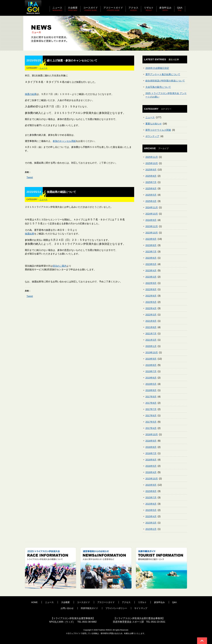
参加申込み (159, 602)
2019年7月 (151, 371)
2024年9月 (151, 220)
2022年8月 (151, 289)
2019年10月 (152, 352)
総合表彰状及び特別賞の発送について (165, 81)
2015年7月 (151, 497)
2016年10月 (152, 434)
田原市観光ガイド (89, 608)
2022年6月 (151, 296)
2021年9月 (151, 321)
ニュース (43, 68)
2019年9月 (151, 359)
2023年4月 (151, 270)
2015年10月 (152, 479)
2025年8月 (151, 176)
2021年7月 (151, 334)
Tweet (30, 177)
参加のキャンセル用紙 (64, 141)
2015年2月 (151, 529)
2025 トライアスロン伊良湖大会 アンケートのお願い (166, 95)
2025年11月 (152, 157)
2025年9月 (151, 170)
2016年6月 (151, 460)
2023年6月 (151, 258)
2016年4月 (151, 472)
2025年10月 (152, 163)
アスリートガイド (106, 602)
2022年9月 (151, 283)
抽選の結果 (31, 94)
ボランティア (152, 136)
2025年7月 (151, 182)
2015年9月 (151, 485)
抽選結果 (29, 234)
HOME (34, 602)
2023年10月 (152, 233)
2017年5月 (151, 422)
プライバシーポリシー (116, 608)
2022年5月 (151, 302)
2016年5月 (151, 466)
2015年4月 (151, 516)
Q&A (174, 602)
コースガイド (83, 602)
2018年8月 (151, 390)
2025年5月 (151, 195)
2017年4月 (151, 428)
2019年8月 (151, 365)
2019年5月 (151, 384)
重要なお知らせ (154, 124)
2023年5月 (151, 264)
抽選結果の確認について (61, 192)
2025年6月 (151, 189)
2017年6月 (151, 416)
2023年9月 (151, 239)
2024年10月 (152, 214)
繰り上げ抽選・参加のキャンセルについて (72, 60)
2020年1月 (151, 346)
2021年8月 (151, 327)
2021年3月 (151, 340)
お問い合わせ (67, 608)
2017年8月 (151, 403)
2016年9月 (151, 441)
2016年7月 (151, 453)
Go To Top (202, 641)
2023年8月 (151, 245)
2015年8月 (151, 491)
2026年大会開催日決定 (157, 68)
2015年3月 (151, 523)
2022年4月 (151, 308)
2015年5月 (151, 510)
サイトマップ (141, 608)
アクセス (126, 602)
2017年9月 (151, 397)
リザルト (142, 602)
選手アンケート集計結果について (163, 74)
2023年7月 (151, 252)
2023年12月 (152, 226)
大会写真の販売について (158, 87)
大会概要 (65, 602)
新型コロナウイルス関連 (158, 130)
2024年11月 (152, 207)
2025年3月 (151, 201)
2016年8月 (151, 447)
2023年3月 (151, 277)
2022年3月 (151, 315)
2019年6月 (151, 378)
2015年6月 (151, 504)
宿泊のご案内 (60, 266)
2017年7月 (151, 409)
